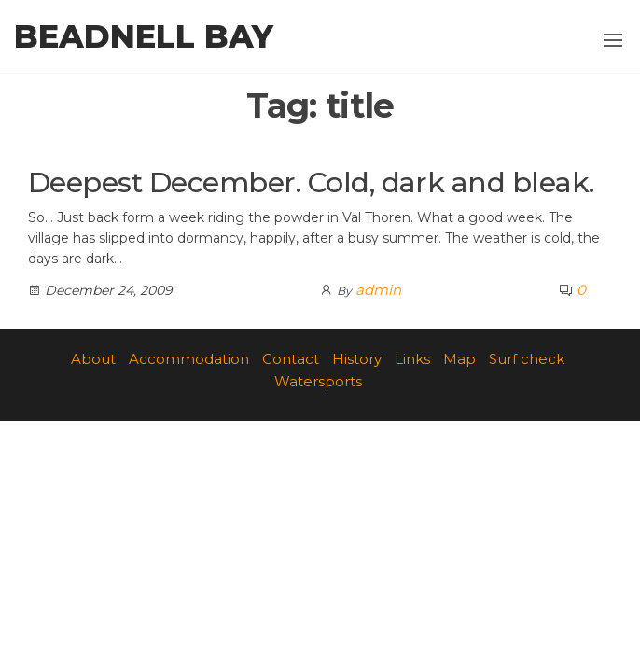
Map (459, 359)
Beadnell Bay (144, 36)
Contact (291, 359)
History (357, 359)
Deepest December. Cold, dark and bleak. (311, 182)
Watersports (318, 381)
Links (412, 359)
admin (378, 290)
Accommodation (189, 359)
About (93, 359)
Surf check (527, 359)
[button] (613, 40)
